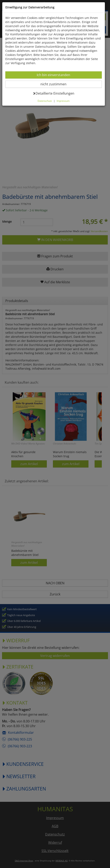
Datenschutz (46, 101)
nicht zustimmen (57, 84)
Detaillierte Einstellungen (54, 93)
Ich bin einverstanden (54, 75)
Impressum (64, 101)
